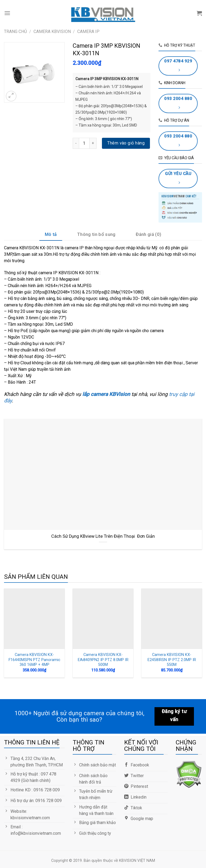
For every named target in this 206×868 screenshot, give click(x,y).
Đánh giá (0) (148, 234)
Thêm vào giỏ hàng (126, 143)
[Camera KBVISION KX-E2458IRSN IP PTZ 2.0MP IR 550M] (172, 619)
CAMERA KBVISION (52, 31)
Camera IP (88, 31)
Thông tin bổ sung (96, 234)
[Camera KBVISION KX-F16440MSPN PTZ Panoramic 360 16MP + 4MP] (34, 619)
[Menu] (7, 13)
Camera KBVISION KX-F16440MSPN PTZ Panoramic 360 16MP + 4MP (34, 660)
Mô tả (51, 234)
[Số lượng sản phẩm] (84, 143)
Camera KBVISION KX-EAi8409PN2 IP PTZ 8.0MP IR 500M (103, 660)
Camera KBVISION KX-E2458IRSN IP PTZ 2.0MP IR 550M (172, 660)
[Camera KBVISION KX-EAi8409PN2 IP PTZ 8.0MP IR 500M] (103, 619)
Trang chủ (15, 31)
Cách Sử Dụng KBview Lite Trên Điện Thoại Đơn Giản (103, 536)
